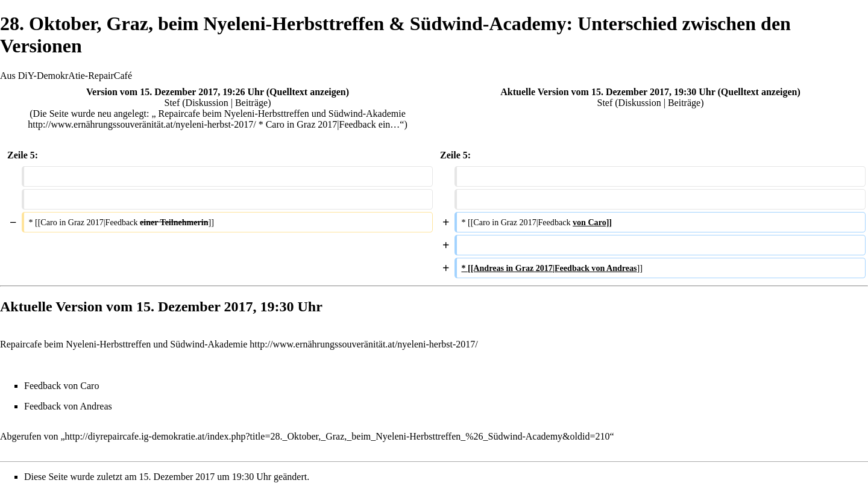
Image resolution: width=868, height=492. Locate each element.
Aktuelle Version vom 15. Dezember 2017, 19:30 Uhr (608, 92)
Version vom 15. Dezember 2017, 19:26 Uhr (175, 92)
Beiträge (251, 103)
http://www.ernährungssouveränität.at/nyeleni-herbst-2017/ (363, 344)
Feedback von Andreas (68, 406)
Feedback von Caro (61, 386)
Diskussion (207, 103)
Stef (172, 103)
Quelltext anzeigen (308, 92)
